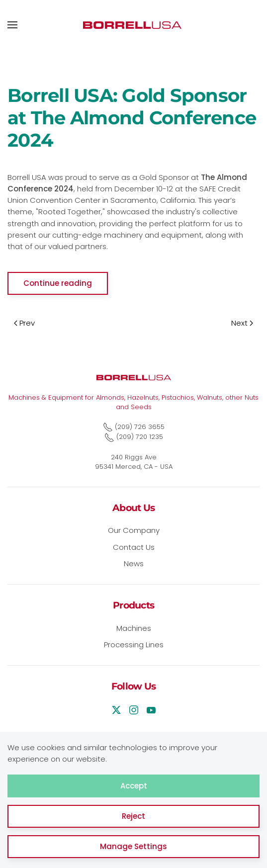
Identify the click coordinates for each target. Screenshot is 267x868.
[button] (12, 25)
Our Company (134, 530)
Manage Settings (133, 846)
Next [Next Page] (242, 323)
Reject (133, 816)
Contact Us (134, 547)
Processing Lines (134, 645)
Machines (134, 628)
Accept (134, 786)
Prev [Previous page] (24, 323)
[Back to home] (134, 25)
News (134, 564)
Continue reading (58, 283)
